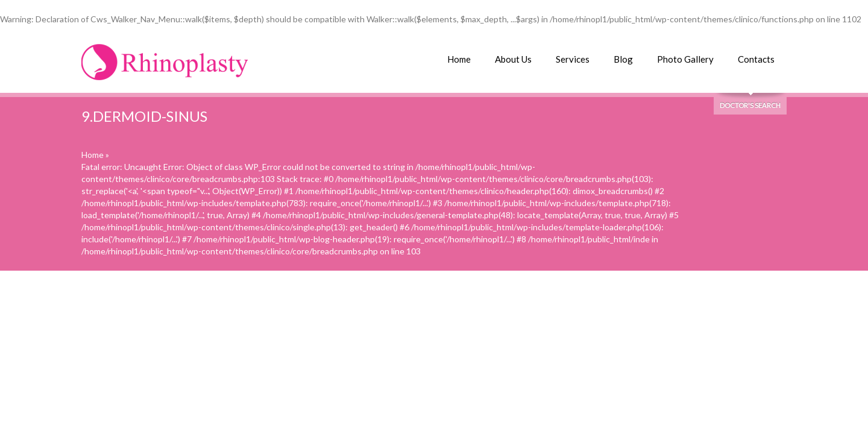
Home (459, 59)
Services (573, 59)
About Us (513, 59)
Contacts (756, 59)
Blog (623, 59)
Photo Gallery (685, 59)
